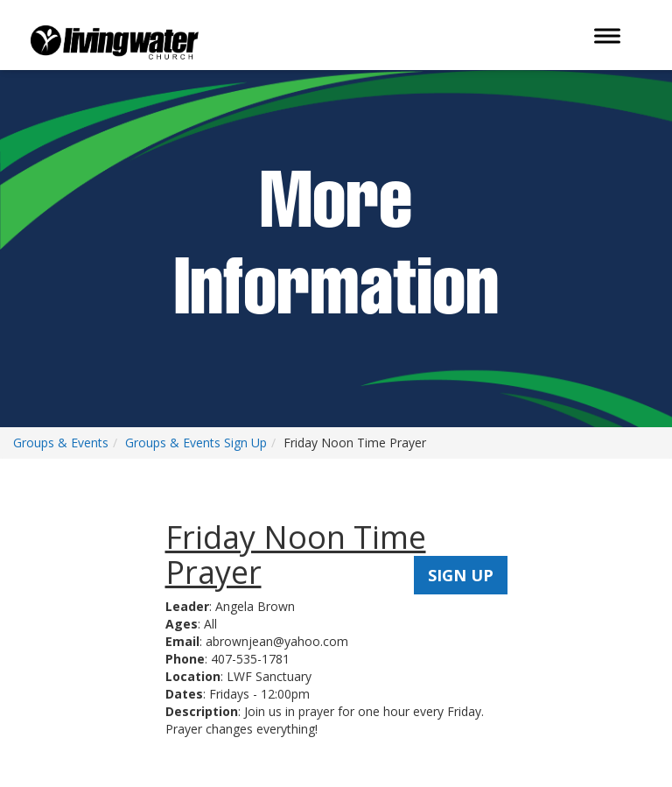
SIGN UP (461, 575)
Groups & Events (61, 443)
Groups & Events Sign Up (196, 443)
